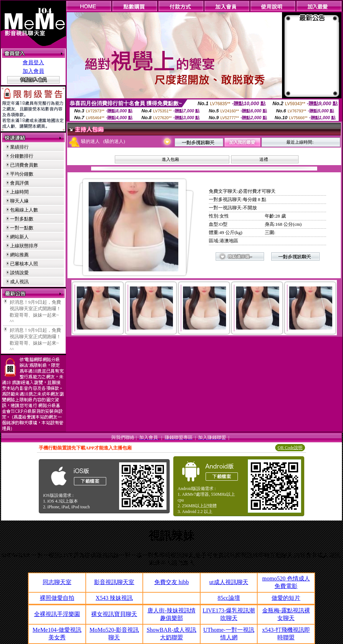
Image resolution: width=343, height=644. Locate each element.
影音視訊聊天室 (114, 582)
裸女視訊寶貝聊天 (114, 614)
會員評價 (19, 183)
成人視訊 (19, 282)
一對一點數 (22, 228)
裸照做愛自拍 (57, 598)
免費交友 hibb (171, 582)
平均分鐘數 (22, 174)
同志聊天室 (57, 582)
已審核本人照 (24, 264)
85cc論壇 (229, 598)
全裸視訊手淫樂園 (57, 614)
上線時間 (19, 192)
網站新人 (19, 237)
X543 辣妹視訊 (114, 598)
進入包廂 (170, 159)
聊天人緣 (19, 201)
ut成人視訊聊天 (229, 582)
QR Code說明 (290, 448)
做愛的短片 (286, 598)
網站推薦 (19, 255)
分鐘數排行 (22, 156)
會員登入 (33, 62)
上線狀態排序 (24, 246)
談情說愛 (19, 273)
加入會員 (33, 71)
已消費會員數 (24, 165)
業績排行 (19, 147)
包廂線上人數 (24, 210)
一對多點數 (22, 219)
